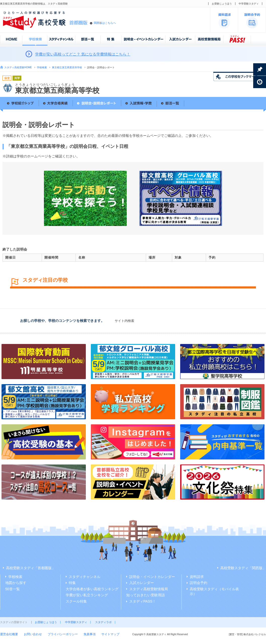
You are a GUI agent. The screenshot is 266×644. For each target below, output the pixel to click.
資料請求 (197, 577)
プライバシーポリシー (63, 634)
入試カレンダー (142, 583)
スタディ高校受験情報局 (149, 589)
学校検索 (42, 67)
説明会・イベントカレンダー (152, 577)
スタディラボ (103, 622)
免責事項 (90, 634)
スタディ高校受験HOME (18, 67)
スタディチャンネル (85, 577)
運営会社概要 (9, 634)
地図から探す (16, 583)
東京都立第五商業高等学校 (67, 67)
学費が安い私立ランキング (87, 595)
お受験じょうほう (222, 4)
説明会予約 (198, 583)
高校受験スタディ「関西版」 (243, 568)
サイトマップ (110, 634)
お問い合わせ (33, 634)
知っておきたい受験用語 (146, 595)
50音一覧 (13, 589)
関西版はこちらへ (105, 23)
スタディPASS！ (143, 601)
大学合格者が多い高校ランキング (92, 589)
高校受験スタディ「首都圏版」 (31, 568)
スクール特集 (76, 601)
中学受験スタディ (249, 4)
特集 (72, 583)
